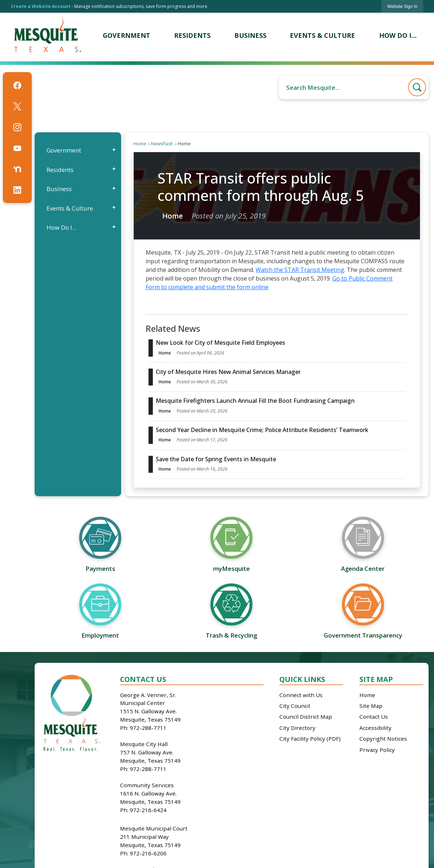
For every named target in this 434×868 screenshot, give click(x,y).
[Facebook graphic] (17, 85)
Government (64, 150)
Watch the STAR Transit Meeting (300, 270)
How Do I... (61, 227)
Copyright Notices (383, 739)
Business (59, 189)
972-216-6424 (148, 810)
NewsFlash (162, 144)
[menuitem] (127, 36)
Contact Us (374, 717)
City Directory (297, 728)
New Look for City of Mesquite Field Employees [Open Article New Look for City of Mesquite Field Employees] (220, 343)
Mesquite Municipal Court (154, 828)
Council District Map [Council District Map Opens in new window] (306, 717)
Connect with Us (301, 695)
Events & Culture (70, 208)
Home (140, 144)
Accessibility (375, 728)
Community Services (147, 785)
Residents (60, 170)
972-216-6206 (148, 853)
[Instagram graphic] (17, 127)
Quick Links (302, 679)
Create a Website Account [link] (41, 6)
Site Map (376, 679)
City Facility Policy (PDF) (310, 739)
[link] (402, 6)
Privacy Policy (377, 750)
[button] (417, 87)
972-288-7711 (148, 728)
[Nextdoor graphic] (17, 169)
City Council (295, 706)
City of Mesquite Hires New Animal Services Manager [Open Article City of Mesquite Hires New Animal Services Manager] (228, 372)
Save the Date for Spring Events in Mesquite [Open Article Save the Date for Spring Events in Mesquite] (216, 459)
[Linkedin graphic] (17, 190)
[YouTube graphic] (17, 148)
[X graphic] (17, 106)
